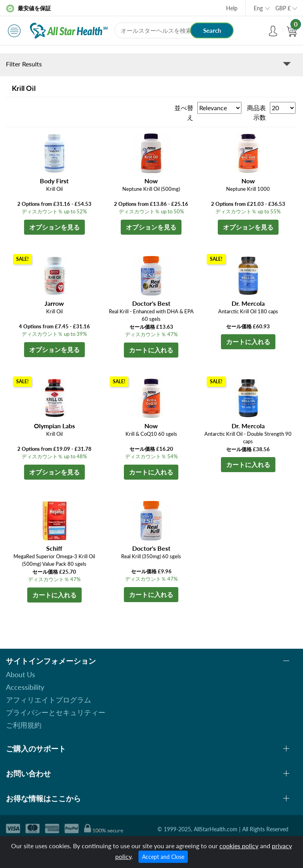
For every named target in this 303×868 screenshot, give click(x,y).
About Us (21, 674)
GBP (283, 8)
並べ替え (184, 112)
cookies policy (239, 846)
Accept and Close (163, 857)
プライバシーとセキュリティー (56, 712)
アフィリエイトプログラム (49, 700)
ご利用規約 (24, 725)
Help (232, 8)
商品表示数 (256, 112)
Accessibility (25, 687)
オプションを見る (54, 227)
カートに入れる (151, 350)
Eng (258, 8)
